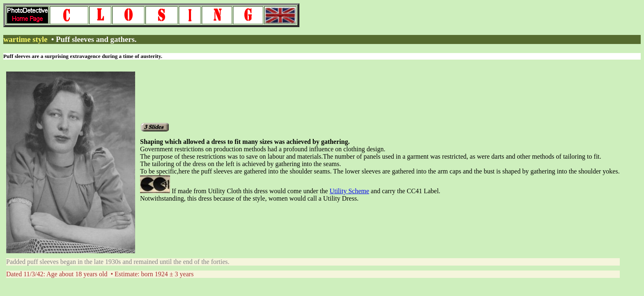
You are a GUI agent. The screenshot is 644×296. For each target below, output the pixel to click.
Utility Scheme (349, 191)
